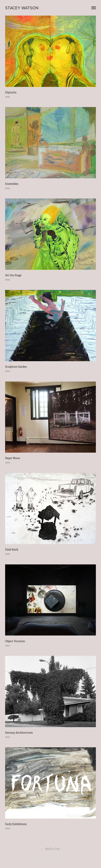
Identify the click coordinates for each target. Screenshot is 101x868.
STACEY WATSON (22, 8)
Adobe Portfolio (57, 862)
